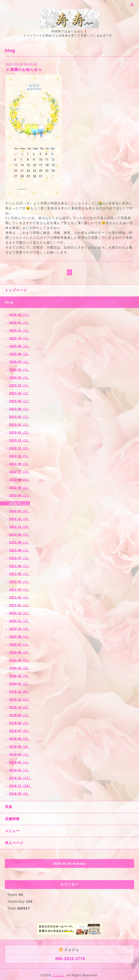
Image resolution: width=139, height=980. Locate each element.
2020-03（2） (19, 668)
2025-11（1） (19, 331)
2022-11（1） (19, 448)
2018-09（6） (19, 794)
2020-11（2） (19, 621)
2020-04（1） (19, 660)
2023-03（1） (19, 417)
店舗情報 (12, 819)
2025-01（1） (19, 370)
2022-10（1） (19, 456)
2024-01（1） (19, 378)
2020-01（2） (19, 684)
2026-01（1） (19, 323)
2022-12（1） (19, 440)
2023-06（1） (19, 409)
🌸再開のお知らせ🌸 (24, 70)
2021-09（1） (19, 543)
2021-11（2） (19, 527)
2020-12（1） (19, 613)
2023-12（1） (19, 385)
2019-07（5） (19, 731)
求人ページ (14, 843)
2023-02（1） (19, 425)
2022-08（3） (19, 464)
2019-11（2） (19, 700)
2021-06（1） (19, 566)
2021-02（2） (19, 597)
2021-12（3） (19, 519)
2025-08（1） (19, 346)
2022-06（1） (19, 480)
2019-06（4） (19, 739)
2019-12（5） (19, 692)
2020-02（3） (19, 676)
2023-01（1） (19, 433)
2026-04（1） (19, 315)
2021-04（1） (19, 582)
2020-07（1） (19, 645)
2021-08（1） (19, 550)
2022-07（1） (19, 472)
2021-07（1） (19, 558)
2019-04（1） (19, 755)
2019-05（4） (19, 747)
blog (9, 302)
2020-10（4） (19, 629)
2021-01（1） (19, 605)
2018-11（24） (20, 786)
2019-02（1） (19, 762)
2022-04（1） (19, 495)
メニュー (12, 831)
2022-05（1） (19, 488)
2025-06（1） (19, 354)
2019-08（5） (19, 723)
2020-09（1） (19, 637)
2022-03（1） (19, 503)
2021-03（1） (19, 590)
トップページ (16, 290)
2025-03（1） (19, 362)
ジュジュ (58, 975)
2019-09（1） (19, 715)
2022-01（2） (19, 511)
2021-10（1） (19, 535)
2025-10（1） (19, 338)
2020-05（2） (19, 652)
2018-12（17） (20, 778)
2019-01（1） (19, 770)
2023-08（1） (19, 401)
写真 (9, 807)
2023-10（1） (19, 393)
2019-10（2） (19, 707)
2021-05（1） (19, 574)
